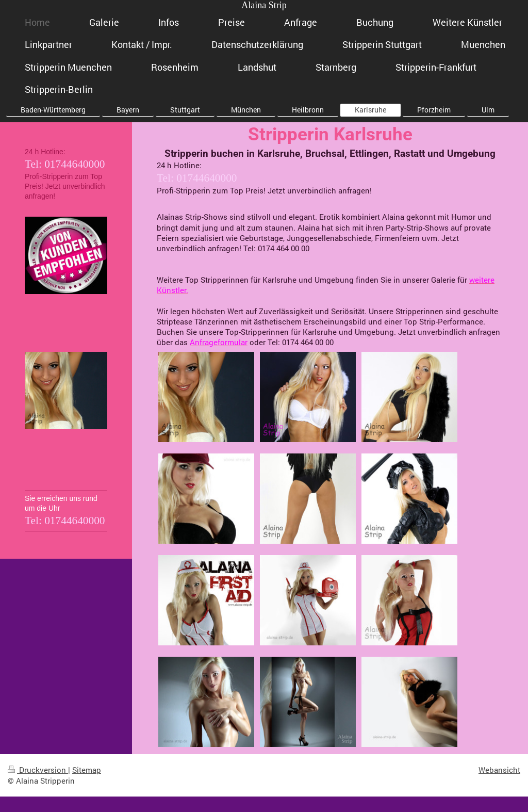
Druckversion (38, 770)
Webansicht (499, 770)
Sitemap (87, 770)
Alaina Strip (264, 5)
